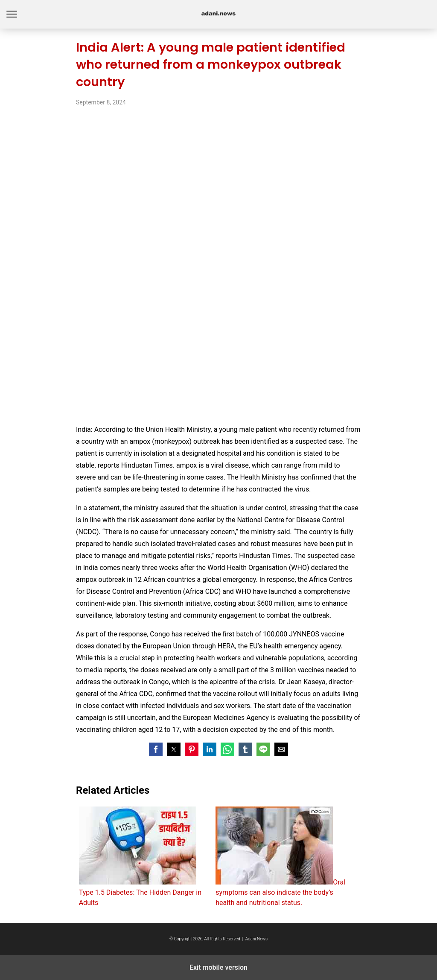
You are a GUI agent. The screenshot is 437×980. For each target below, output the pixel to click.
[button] (156, 749)
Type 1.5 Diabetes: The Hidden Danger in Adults (140, 857)
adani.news (219, 14)
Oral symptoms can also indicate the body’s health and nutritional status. (280, 857)
